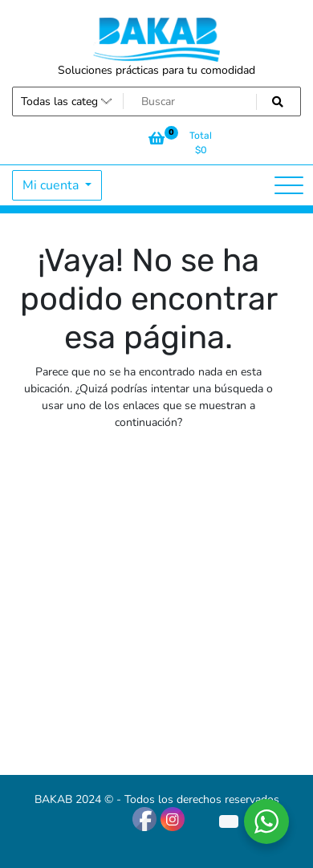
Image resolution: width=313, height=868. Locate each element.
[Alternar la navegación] (289, 185)
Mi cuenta (52, 185)
